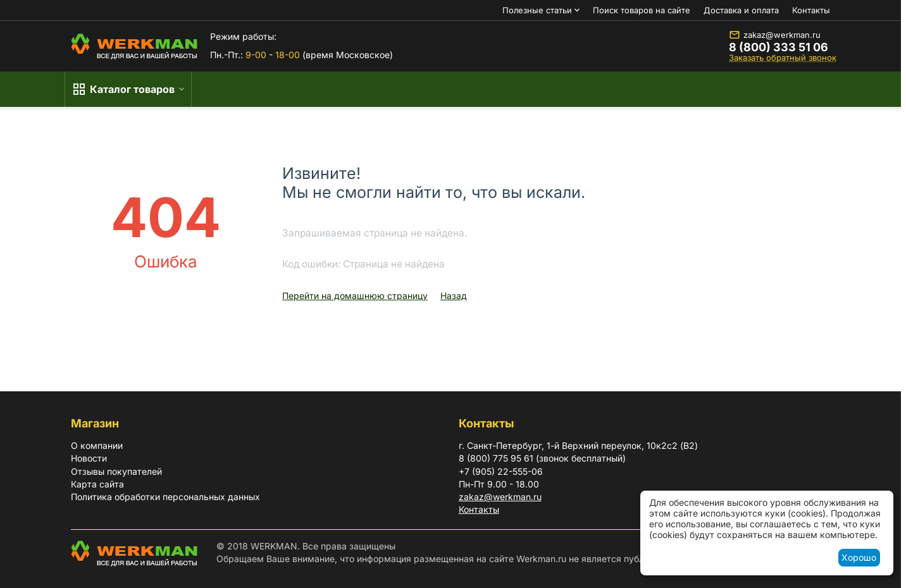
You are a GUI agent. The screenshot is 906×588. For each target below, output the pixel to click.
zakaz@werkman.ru (775, 35)
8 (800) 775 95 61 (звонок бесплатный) (542, 458)
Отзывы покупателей (116, 471)
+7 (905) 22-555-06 (501, 471)
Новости (89, 458)
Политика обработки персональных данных (165, 497)
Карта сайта (97, 484)
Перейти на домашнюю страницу (355, 296)
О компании (97, 445)
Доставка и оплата (741, 10)
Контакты (811, 10)
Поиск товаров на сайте (642, 10)
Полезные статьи (537, 10)
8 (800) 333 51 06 (779, 47)
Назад (454, 296)
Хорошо (859, 557)
